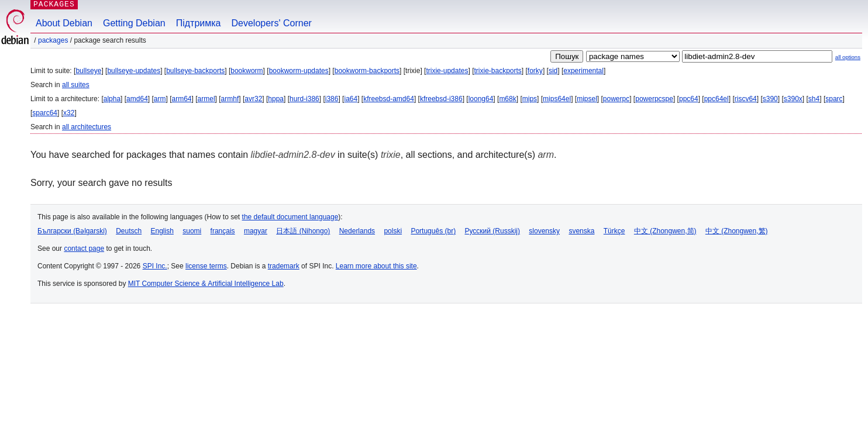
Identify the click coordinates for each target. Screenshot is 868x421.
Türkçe (614, 231)
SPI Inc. (155, 266)
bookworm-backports (367, 71)
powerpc (616, 99)
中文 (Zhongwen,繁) (737, 231)
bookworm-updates (299, 71)
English (162, 231)
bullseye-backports (195, 71)
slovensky (544, 231)
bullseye (88, 71)
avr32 (253, 99)
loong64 (481, 99)
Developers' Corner (272, 23)
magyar (256, 231)
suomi (192, 231)
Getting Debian (134, 23)
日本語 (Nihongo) (303, 231)
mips (530, 99)
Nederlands (357, 231)
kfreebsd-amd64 (389, 99)
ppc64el (717, 99)
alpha (112, 99)
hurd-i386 (304, 99)
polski (393, 231)
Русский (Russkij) (492, 231)
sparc (834, 99)
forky (535, 71)
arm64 (182, 99)
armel (206, 99)
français (223, 231)
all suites (76, 85)
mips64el (557, 99)
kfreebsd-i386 (441, 99)
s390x (793, 99)
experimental (583, 71)
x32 (69, 113)
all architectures (87, 127)
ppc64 (689, 99)
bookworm (247, 71)
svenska (581, 231)
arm (160, 99)
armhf (230, 99)
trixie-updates (447, 71)
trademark (284, 266)
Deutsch (129, 231)
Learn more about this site (376, 266)
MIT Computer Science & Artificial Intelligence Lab (206, 284)
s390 (770, 99)
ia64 (351, 99)
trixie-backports (497, 71)
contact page (84, 249)
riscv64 (746, 99)
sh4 (814, 99)
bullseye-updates (134, 71)
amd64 (137, 99)
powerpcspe (654, 99)
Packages (53, 40)
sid (553, 71)
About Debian (64, 23)
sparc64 (45, 113)
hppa (276, 99)
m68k (507, 99)
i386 (332, 99)
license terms (206, 266)
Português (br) (433, 231)
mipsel (587, 99)
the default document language (290, 217)
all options (848, 57)
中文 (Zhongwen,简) (665, 231)
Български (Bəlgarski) (72, 231)
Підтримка (199, 23)
